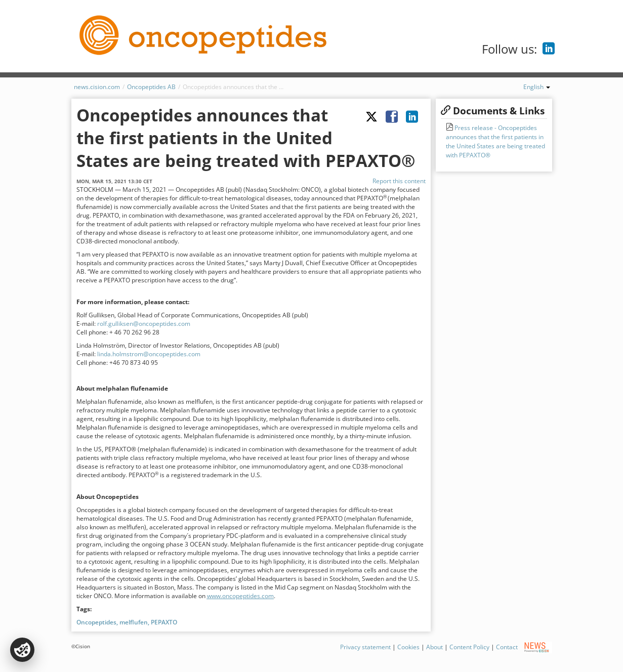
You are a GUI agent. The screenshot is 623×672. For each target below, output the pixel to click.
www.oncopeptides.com (240, 596)
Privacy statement (365, 647)
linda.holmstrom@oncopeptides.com (149, 354)
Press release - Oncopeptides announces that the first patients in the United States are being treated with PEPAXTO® (495, 141)
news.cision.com (97, 87)
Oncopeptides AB (151, 87)
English (537, 87)
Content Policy (469, 647)
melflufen (134, 622)
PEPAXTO (164, 622)
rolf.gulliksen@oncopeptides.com (144, 324)
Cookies (408, 647)
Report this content (399, 181)
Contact (507, 647)
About (434, 647)
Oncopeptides (96, 622)
